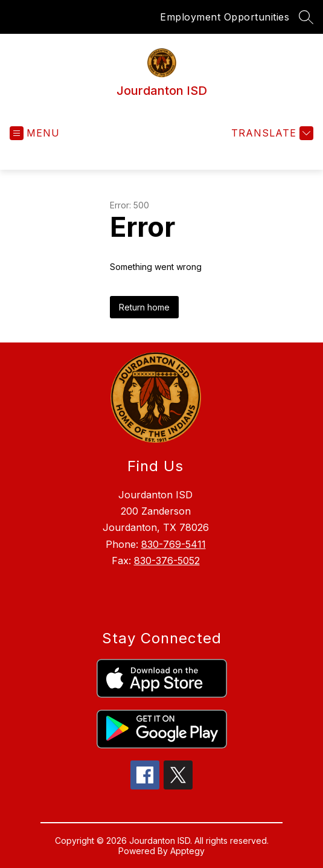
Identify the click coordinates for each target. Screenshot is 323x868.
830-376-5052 (167, 561)
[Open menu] (35, 133)
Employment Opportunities (225, 17)
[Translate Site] (271, 133)
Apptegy (187, 851)
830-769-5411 (174, 544)
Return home (144, 307)
